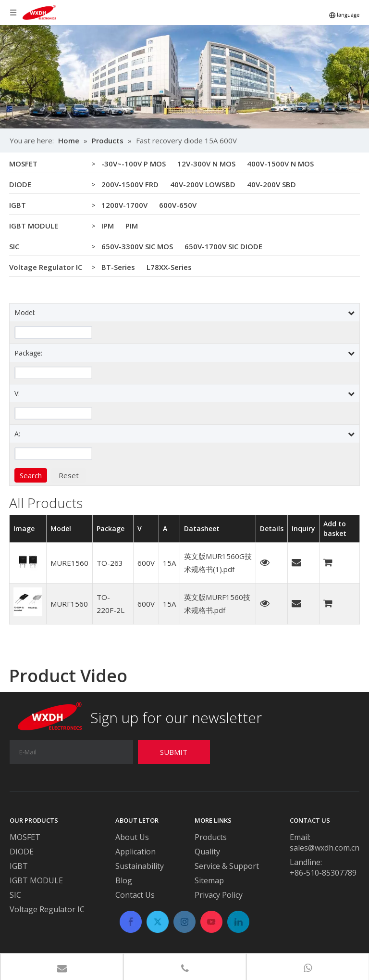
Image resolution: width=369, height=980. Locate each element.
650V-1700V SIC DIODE (223, 246)
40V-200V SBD (271, 184)
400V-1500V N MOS (280, 164)
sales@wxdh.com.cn (325, 848)
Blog (124, 880)
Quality (207, 852)
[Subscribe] (174, 752)
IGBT (18, 205)
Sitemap (209, 880)
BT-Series (118, 267)
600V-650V (178, 205)
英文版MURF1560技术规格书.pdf (217, 604)
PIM (132, 226)
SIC (14, 246)
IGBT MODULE (34, 226)
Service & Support (227, 866)
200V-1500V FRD (130, 184)
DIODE (20, 184)
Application (135, 852)
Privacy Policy (219, 895)
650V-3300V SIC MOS (137, 246)
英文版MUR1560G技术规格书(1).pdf (218, 563)
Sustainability (140, 866)
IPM (108, 226)
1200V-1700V (124, 205)
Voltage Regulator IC (46, 267)
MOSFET (23, 164)
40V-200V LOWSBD (203, 184)
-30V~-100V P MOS (134, 164)
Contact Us (135, 895)
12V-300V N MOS (206, 164)
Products (211, 837)
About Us (132, 837)
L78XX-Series (169, 267)
